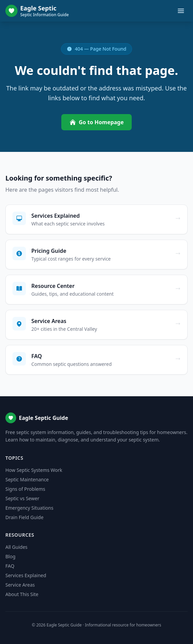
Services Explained (26, 575)
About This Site (22, 594)
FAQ (10, 566)
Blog (10, 556)
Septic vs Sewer (22, 498)
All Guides (16, 547)
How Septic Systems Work (34, 470)
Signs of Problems (25, 489)
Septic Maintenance (27, 479)
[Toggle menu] (181, 11)
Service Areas (20, 585)
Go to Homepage (97, 122)
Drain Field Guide (24, 517)
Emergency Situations (29, 508)
